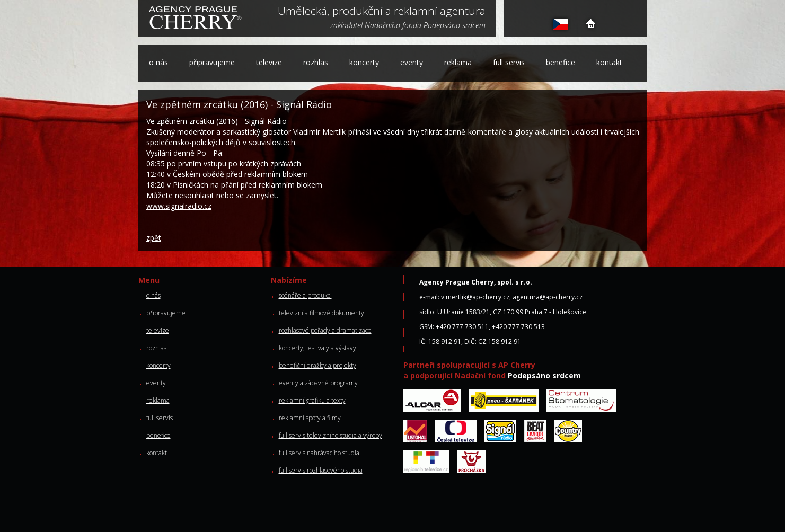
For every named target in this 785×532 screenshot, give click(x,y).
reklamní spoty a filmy (310, 418)
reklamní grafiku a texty (312, 400)
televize (269, 62)
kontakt (609, 62)
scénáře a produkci (305, 295)
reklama (458, 62)
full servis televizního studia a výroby (330, 435)
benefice (561, 62)
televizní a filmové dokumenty (321, 313)
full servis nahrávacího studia (319, 453)
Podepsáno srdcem (544, 375)
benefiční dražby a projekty (317, 365)
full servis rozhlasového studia (321, 470)
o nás (158, 62)
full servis (509, 62)
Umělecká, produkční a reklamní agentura (382, 12)
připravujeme (212, 62)
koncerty (364, 62)
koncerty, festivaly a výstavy (317, 348)
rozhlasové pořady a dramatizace (325, 330)
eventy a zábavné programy (318, 383)
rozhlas (316, 62)
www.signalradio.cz (179, 206)
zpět (154, 238)
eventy (412, 62)
